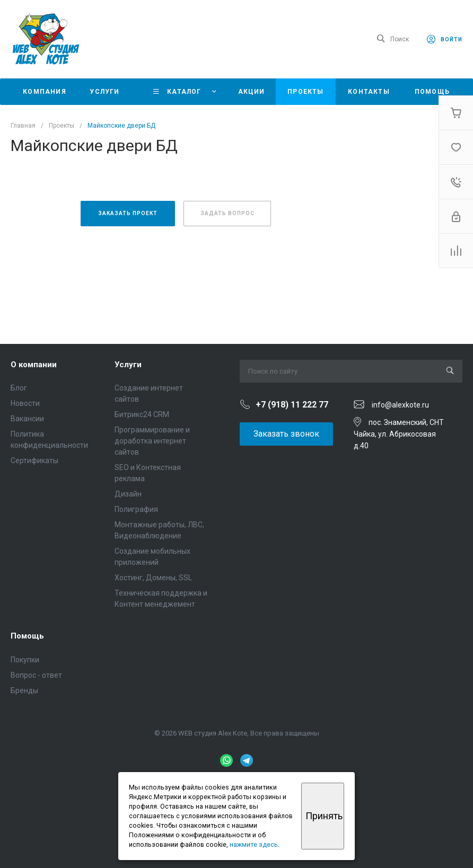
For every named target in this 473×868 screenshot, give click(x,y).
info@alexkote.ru (400, 405)
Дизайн (128, 494)
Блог (19, 388)
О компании (34, 365)
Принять (324, 816)
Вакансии (27, 419)
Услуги (128, 365)
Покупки (25, 660)
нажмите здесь (254, 844)
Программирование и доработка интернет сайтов (152, 441)
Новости (25, 403)
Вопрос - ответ (36, 675)
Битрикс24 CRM (142, 414)
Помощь (27, 636)
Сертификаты (34, 460)
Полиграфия (136, 509)
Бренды (24, 690)
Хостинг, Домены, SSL (153, 578)
